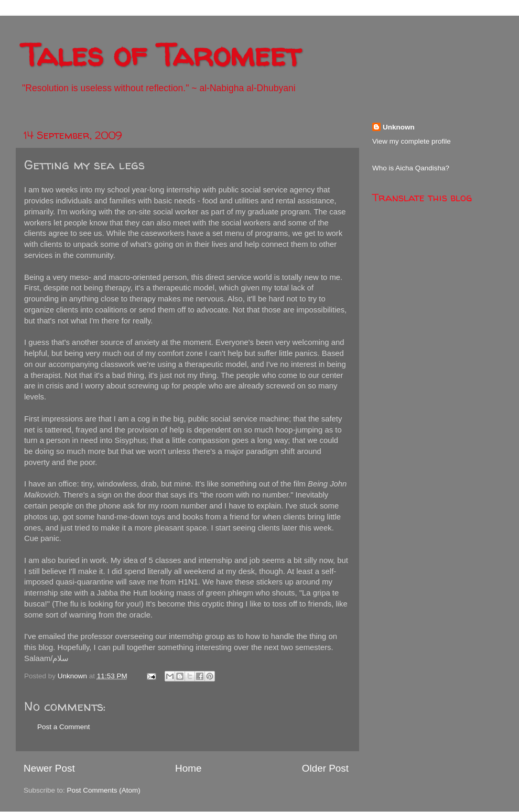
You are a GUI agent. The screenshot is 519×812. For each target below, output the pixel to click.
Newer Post (49, 768)
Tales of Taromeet (161, 55)
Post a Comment (64, 727)
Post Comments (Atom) (104, 790)
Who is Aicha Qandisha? (411, 168)
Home (188, 768)
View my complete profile (412, 141)
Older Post (325, 768)
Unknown (399, 127)
